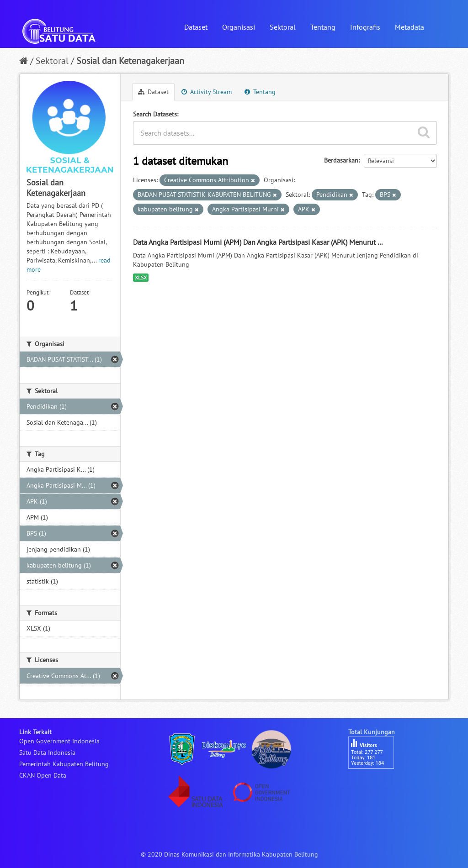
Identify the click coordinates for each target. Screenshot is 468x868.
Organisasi (239, 27)
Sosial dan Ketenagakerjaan (130, 61)
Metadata (409, 27)
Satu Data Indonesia (47, 752)
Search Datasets (155, 114)
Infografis (365, 27)
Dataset (196, 27)
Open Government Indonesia (59, 741)
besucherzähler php (376, 784)
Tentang (323, 27)
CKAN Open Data (43, 775)
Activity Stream (207, 92)
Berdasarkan (341, 160)
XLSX (141, 277)
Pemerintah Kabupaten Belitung (64, 764)
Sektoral (283, 27)
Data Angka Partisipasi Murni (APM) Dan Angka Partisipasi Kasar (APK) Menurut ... (258, 242)
